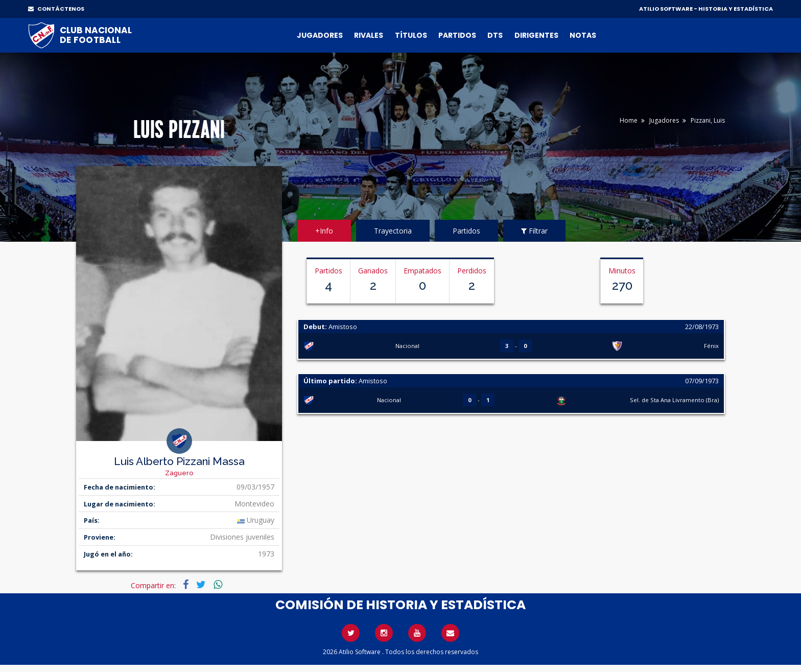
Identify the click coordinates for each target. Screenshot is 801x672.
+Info (324, 231)
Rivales (369, 35)
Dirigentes (536, 35)
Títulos (411, 35)
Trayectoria (393, 231)
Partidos (457, 35)
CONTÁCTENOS (56, 9)
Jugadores (320, 35)
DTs (495, 35)
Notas (583, 35)
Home (629, 120)
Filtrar (534, 231)
